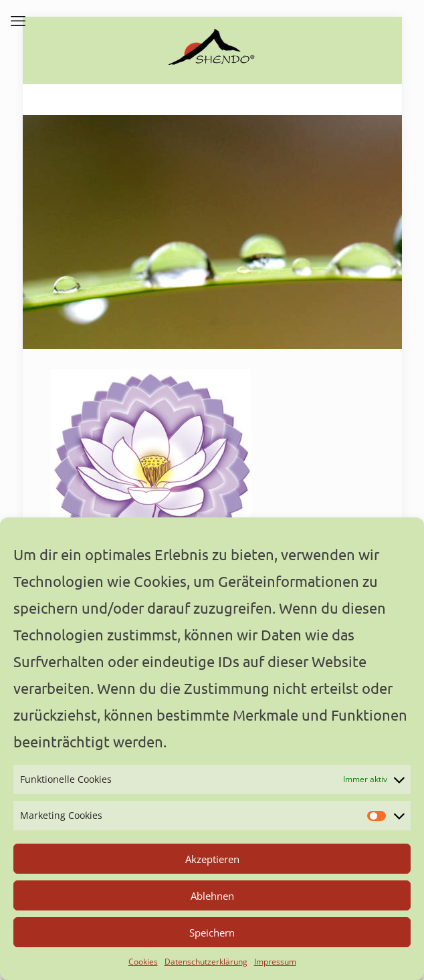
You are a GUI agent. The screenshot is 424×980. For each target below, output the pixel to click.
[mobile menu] (18, 20)
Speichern (212, 933)
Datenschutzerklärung (206, 962)
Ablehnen (212, 896)
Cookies (143, 962)
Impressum (275, 962)
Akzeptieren (212, 859)
